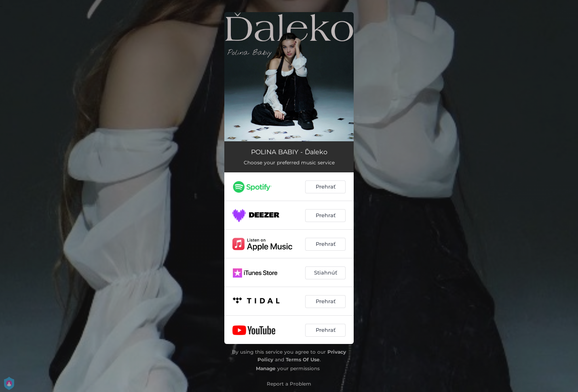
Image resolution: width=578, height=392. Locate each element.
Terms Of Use (303, 360)
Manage (266, 368)
